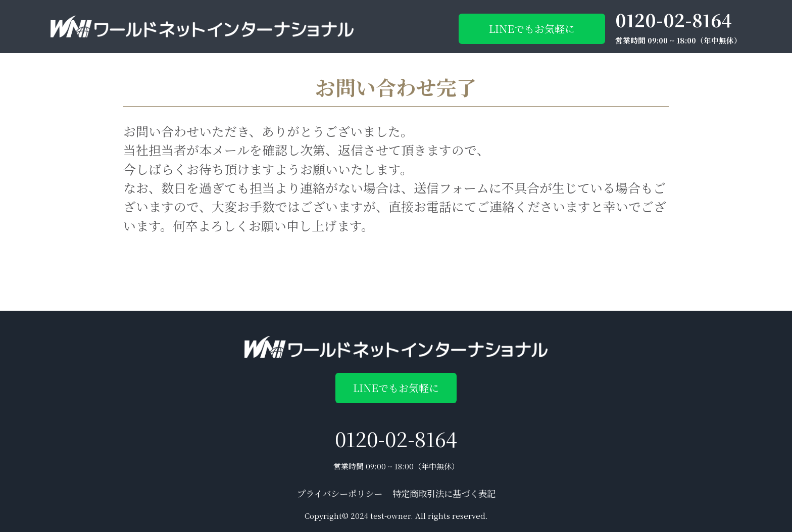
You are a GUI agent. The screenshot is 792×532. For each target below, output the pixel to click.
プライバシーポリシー (340, 493)
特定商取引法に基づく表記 (444, 493)
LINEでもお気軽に (532, 29)
